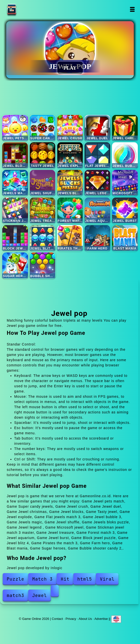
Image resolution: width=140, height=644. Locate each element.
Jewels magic (15, 183)
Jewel (40, 595)
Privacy (71, 619)
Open (132, 9)
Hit (65, 579)
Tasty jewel (42, 155)
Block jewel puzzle (15, 238)
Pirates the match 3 (70, 238)
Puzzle (15, 579)
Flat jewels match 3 (97, 155)
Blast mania (125, 238)
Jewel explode (70, 155)
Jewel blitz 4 (42, 238)
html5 (85, 579)
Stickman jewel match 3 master (15, 210)
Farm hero (97, 238)
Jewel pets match (15, 128)
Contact (57, 619)
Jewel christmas (125, 128)
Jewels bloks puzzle (70, 183)
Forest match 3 (70, 210)
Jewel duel (97, 128)
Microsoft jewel (125, 183)
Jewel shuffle (42, 183)
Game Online (27, 9)
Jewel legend (97, 183)
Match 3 (42, 579)
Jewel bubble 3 (125, 155)
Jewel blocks (15, 155)
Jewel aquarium (97, 210)
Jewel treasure (42, 210)
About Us (85, 619)
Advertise (101, 619)
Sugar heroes (15, 265)
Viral (107, 579)
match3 (15, 595)
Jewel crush (70, 128)
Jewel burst (125, 210)
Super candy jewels (42, 128)
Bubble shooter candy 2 (42, 265)
